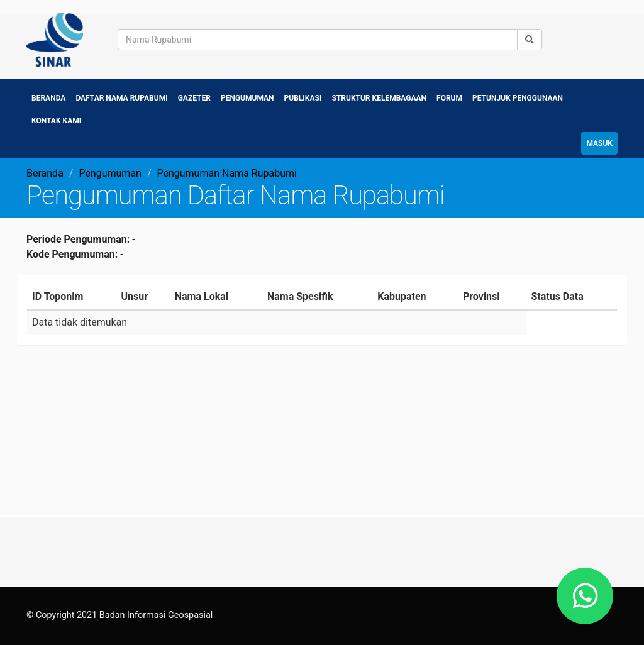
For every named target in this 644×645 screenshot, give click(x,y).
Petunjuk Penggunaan (518, 98)
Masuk (599, 143)
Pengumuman (247, 98)
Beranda (48, 98)
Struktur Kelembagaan (379, 98)
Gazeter (194, 98)
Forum (449, 98)
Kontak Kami (56, 121)
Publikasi (303, 98)
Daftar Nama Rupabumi (121, 98)
